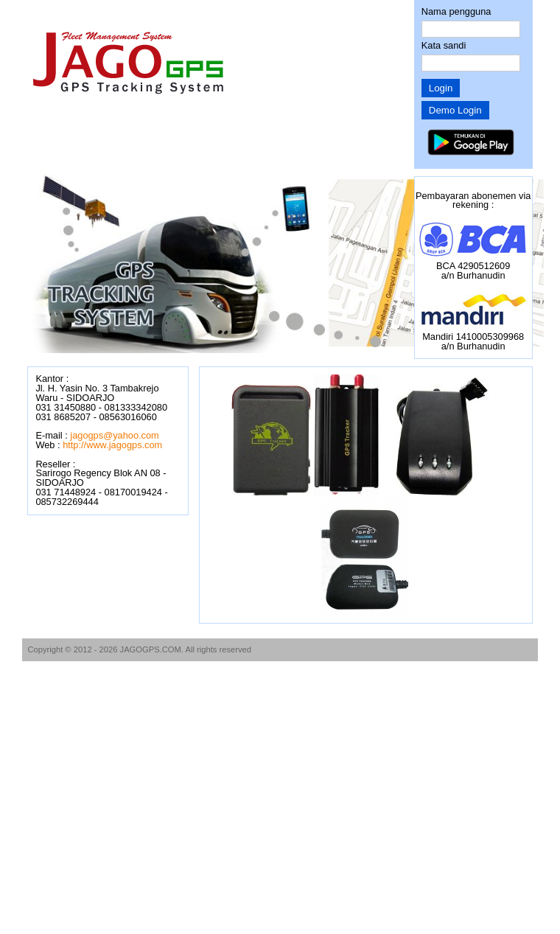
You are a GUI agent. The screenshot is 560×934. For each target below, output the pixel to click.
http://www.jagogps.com (112, 445)
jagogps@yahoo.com (114, 435)
